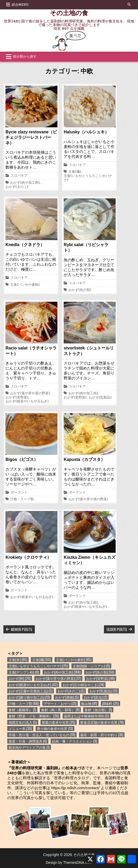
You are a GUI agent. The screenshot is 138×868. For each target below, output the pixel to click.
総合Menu (20, 5)
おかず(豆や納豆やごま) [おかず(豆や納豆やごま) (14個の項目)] (83, 685)
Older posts (117, 629)
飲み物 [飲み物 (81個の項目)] (89, 703)
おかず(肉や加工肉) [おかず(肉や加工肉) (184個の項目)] (62, 672)
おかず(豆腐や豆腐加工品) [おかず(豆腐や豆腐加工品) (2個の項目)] (31, 691)
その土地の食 (69, 13)
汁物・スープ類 (22, 500)
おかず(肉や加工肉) (25, 183)
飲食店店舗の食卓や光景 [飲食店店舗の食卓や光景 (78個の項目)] (102, 722)
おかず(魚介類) (80, 290)
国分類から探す (25, 57)
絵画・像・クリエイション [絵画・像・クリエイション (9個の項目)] (75, 741)
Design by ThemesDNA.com (69, 863)
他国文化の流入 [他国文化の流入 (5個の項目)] (23, 722)
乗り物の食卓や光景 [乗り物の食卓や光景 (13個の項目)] (55, 729)
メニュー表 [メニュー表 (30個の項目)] (20, 729)
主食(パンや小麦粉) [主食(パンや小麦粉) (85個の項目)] (74, 660)
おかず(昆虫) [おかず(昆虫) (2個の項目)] (96, 697)
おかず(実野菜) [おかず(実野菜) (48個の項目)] (100, 678)
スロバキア (19, 176)
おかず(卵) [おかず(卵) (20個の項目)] (20, 678)
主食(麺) (75, 172)
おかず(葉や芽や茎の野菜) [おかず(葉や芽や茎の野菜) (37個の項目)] (58, 678)
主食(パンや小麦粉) (25, 285)
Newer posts (22, 629)
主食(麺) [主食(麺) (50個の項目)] (42, 660)
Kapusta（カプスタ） (84, 459)
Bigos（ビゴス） (22, 459)
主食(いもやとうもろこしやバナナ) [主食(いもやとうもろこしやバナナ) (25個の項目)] (38, 666)
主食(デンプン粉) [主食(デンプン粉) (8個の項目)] (24, 672)
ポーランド (19, 493)
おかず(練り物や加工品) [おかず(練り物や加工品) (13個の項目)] (29, 697)
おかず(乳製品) (100, 398)
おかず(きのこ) (17, 187)
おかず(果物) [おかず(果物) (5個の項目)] (67, 697)
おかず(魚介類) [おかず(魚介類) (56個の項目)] (100, 672)
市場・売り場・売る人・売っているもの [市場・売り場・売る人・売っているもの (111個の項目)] (42, 735)
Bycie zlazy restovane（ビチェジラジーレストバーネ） (31, 137)
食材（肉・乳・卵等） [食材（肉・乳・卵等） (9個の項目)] (60, 710)
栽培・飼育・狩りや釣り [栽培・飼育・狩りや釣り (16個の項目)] (102, 735)
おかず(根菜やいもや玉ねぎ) (27, 402)
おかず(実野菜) (17, 398)
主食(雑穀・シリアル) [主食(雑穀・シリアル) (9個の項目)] (91, 666)
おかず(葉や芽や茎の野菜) (30, 394)
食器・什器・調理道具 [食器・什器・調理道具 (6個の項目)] (28, 741)
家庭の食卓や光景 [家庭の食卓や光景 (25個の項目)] (59, 722)
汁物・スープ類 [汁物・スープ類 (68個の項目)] (24, 703)
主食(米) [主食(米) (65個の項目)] (18, 660)
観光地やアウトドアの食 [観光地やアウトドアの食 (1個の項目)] (29, 747)
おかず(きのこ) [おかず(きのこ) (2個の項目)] (71, 691)
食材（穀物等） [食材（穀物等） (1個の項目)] (22, 710)
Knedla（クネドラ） (25, 245)
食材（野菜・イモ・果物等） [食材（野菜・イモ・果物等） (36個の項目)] (34, 716)
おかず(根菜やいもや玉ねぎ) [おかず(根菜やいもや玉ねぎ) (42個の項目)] (33, 685)
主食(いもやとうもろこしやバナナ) (88, 178)
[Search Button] (129, 4)
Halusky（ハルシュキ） (86, 132)
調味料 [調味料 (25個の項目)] (110, 703)
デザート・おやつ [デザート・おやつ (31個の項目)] (60, 703)
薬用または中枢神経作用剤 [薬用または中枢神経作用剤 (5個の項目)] (87, 716)
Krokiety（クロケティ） (28, 557)
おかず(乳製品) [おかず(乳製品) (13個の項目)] (103, 691)
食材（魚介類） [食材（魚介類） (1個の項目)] (98, 710)
